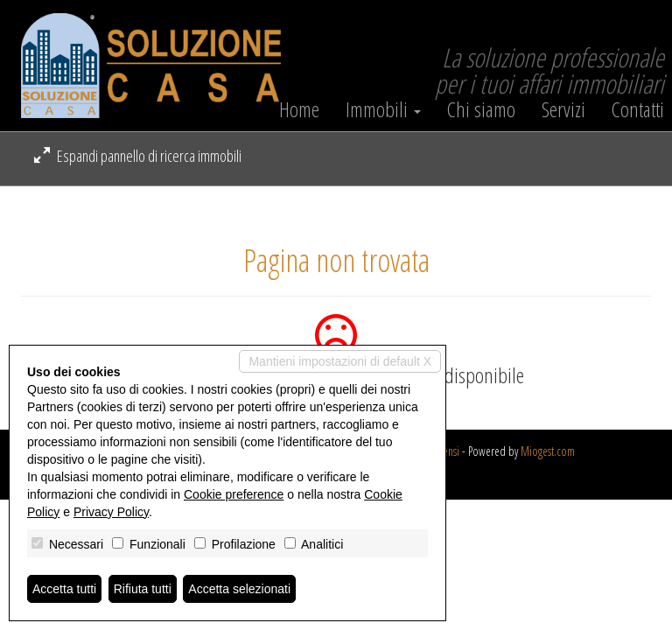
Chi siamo (481, 109)
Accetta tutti (64, 589)
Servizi (563, 109)
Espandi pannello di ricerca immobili (138, 156)
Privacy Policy (111, 512)
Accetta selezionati (239, 589)
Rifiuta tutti (143, 589)
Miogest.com (548, 451)
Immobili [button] (383, 109)
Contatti (638, 109)
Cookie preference (234, 494)
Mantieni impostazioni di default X (340, 361)
